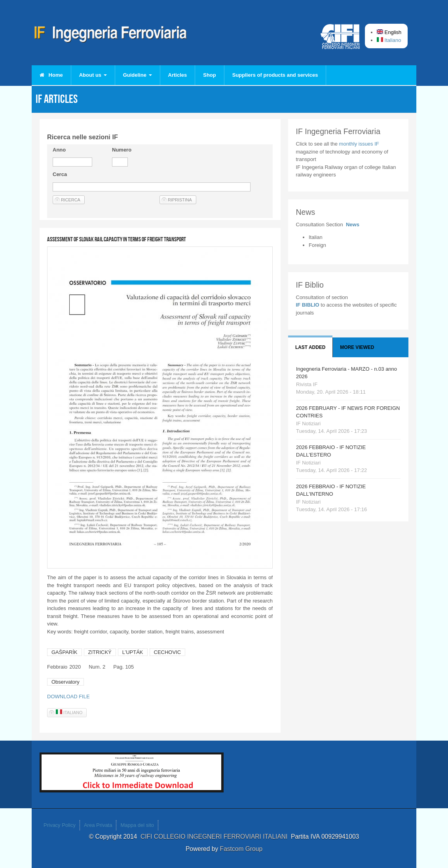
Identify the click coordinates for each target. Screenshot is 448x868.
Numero (122, 150)
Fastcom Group (241, 849)
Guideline (138, 75)
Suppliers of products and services (275, 75)
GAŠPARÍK (65, 652)
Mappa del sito (137, 825)
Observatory (65, 682)
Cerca (60, 174)
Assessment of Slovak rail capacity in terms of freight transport (117, 239)
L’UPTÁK (133, 652)
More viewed (357, 347)
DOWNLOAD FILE (68, 696)
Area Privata (98, 825)
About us (93, 75)
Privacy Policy (60, 825)
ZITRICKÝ (100, 652)
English (389, 32)
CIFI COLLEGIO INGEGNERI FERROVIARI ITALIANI (216, 837)
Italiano (389, 40)
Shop (210, 75)
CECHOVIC (168, 652)
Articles (178, 75)
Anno (59, 150)
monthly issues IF (359, 144)
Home (51, 75)
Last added (310, 347)
